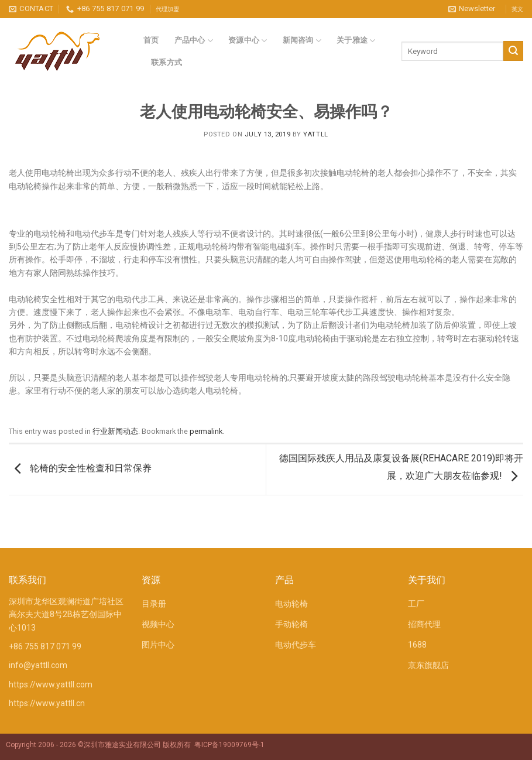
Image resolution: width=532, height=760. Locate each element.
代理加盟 (167, 9)
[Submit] (513, 51)
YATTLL (315, 134)
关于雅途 (356, 41)
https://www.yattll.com (51, 684)
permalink (206, 431)
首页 (151, 40)
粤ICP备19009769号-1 (229, 745)
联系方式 (167, 62)
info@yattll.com (38, 665)
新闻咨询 (302, 41)
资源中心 (248, 41)
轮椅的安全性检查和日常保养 (80, 469)
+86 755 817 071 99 (45, 646)
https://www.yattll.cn (47, 703)
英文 (517, 9)
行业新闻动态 (115, 431)
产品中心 (194, 41)
